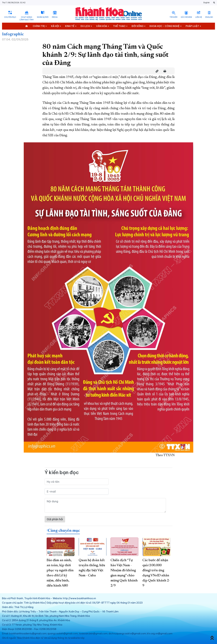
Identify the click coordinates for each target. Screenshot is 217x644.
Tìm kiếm (173, 17)
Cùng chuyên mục (64, 531)
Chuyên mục (10, 17)
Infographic (13, 34)
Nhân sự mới (43, 17)
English (206, 3)
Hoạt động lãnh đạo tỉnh (27, 18)
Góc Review (186, 17)
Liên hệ (199, 17)
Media (55, 17)
